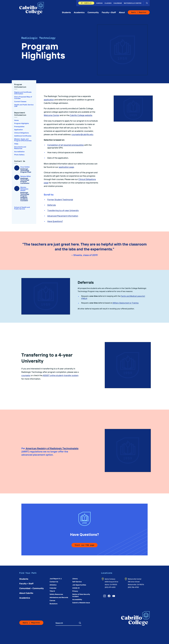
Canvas (99, 3)
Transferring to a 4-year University (63, 210)
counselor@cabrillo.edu (82, 134)
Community (93, 12)
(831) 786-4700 (133, 587)
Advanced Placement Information (63, 216)
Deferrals (52, 205)
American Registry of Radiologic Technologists (52, 448)
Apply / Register (139, 12)
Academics (79, 12)
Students (66, 12)
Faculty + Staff (109, 12)
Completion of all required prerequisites (66, 145)
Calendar (118, 3)
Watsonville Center (133, 3)
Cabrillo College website (81, 115)
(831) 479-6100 (110, 587)
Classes (108, 3)
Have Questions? (55, 221)
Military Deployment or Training (125, 303)
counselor (26, 375)
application (49, 100)
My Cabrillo (86, 3)
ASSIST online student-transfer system (60, 375)
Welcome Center (52, 115)
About (122, 12)
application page (66, 167)
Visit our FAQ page (85, 545)
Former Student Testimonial (60, 199)
